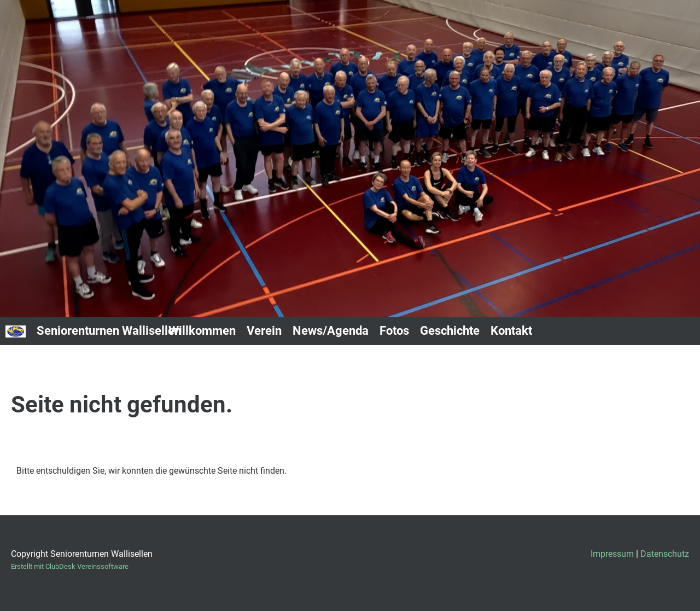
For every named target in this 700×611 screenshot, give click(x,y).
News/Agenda (331, 331)
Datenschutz (665, 554)
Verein (264, 331)
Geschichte (450, 331)
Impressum (612, 554)
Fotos (394, 331)
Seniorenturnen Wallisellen (109, 331)
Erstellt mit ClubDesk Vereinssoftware (70, 566)
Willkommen (202, 331)
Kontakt (511, 331)
